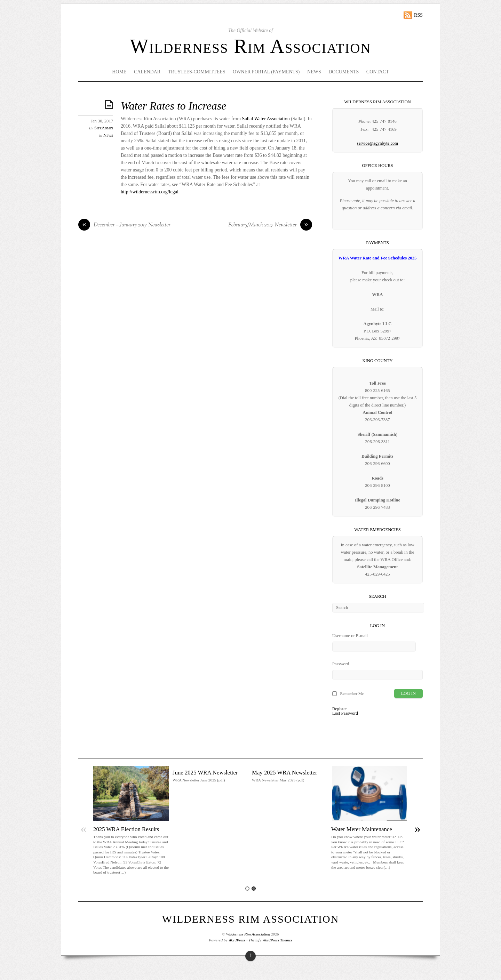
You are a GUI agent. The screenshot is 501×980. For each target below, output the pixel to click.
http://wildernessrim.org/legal (150, 192)
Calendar (147, 72)
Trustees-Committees (197, 72)
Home (119, 72)
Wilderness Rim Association (251, 46)
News (314, 72)
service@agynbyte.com (377, 143)
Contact (378, 72)
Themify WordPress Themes (271, 940)
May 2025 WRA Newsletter (285, 773)
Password (341, 664)
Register (340, 709)
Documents (344, 72)
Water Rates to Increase (173, 106)
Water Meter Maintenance (362, 829)
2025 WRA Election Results (126, 829)
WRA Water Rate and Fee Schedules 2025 (378, 258)
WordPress (237, 940)
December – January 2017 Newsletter (124, 225)
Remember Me (352, 693)
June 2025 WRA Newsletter (205, 773)
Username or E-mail (350, 636)
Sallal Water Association (266, 119)
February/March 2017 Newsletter (270, 225)
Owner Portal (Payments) (266, 72)
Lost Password (345, 713)
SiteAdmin (104, 128)
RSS (418, 15)
